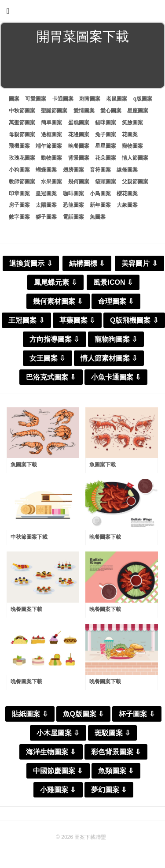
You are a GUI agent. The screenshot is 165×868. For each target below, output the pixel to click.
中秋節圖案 (22, 111)
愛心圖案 (111, 111)
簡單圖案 (51, 123)
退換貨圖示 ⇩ (31, 263)
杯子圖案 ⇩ (137, 714)
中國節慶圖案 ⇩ (58, 771)
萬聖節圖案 (22, 123)
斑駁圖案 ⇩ (112, 733)
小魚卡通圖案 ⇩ (116, 377)
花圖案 (130, 134)
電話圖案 (73, 217)
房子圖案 (19, 205)
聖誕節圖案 (54, 111)
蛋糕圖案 (79, 123)
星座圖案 (138, 111)
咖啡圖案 (73, 194)
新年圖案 (100, 205)
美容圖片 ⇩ (139, 263)
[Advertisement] (82, 68)
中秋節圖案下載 (29, 537)
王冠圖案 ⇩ (26, 320)
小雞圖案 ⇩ (58, 790)
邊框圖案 (51, 134)
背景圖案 (79, 158)
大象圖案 (127, 205)
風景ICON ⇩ (113, 282)
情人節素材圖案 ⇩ (109, 358)
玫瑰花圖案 (22, 158)
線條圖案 (127, 170)
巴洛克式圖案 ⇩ (51, 377)
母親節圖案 (22, 134)
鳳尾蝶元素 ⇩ (55, 282)
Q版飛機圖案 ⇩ (134, 320)
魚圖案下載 (24, 465)
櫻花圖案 (127, 194)
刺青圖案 (90, 99)
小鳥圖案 (100, 194)
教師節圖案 (22, 182)
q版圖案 (143, 99)
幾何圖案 (79, 182)
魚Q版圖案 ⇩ (84, 714)
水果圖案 (51, 182)
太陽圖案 (46, 205)
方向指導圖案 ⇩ (54, 339)
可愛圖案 (36, 99)
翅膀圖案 (73, 170)
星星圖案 (106, 146)
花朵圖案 (106, 158)
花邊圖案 (79, 134)
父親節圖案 (135, 182)
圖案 (14, 99)
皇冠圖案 (46, 194)
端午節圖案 (49, 146)
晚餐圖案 (79, 146)
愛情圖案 (84, 111)
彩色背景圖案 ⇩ (116, 752)
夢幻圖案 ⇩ (109, 790)
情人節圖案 (135, 158)
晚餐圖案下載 (105, 537)
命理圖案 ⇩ (116, 301)
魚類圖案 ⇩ (116, 771)
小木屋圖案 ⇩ (58, 733)
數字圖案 (19, 217)
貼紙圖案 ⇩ (30, 714)
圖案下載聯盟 (90, 837)
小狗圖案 (19, 170)
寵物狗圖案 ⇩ (116, 339)
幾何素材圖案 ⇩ (58, 301)
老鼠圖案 (117, 99)
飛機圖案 (19, 146)
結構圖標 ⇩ (87, 263)
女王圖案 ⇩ (47, 358)
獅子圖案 (46, 217)
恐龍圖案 (73, 205)
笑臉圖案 (132, 123)
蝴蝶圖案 (46, 170)
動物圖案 (51, 158)
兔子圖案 (106, 134)
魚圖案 (98, 217)
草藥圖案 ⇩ (77, 320)
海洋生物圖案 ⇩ (51, 752)
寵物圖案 (132, 146)
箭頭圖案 (106, 182)
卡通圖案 (63, 99)
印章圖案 (19, 194)
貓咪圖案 (106, 123)
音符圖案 (100, 170)
